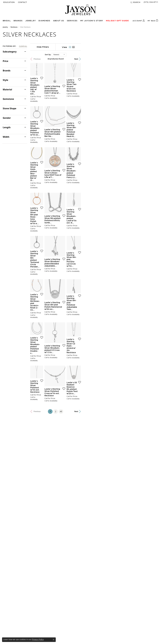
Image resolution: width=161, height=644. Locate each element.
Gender (7, 118)
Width (6, 137)
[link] (22, 2)
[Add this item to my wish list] (70, 107)
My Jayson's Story (92, 20)
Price (6, 61)
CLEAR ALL (23, 46)
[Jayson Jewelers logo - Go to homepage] (81, 11)
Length (7, 127)
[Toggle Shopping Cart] (153, 21)
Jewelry (31, 20)
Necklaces (14, 27)
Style (5, 80)
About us (59, 20)
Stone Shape (9, 108)
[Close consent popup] (54, 640)
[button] (9, 2)
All (100, 522)
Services (72, 20)
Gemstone (8, 99)
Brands (18, 20)
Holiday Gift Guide (117, 20)
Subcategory (10, 52)
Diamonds (44, 20)
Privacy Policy (38, 639)
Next (154, 59)
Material (7, 89)
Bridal (7, 20)
